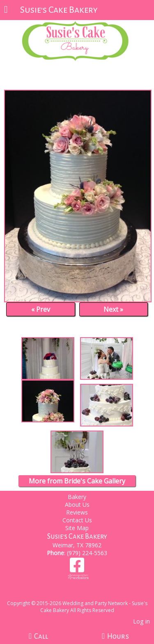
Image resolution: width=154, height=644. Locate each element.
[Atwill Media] (84, 594)
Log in (141, 621)
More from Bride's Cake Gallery (77, 481)
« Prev (41, 309)
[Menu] (6, 10)
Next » (113, 309)
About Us (77, 505)
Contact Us (77, 520)
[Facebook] (77, 568)
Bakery (77, 497)
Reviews (77, 512)
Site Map (77, 528)
